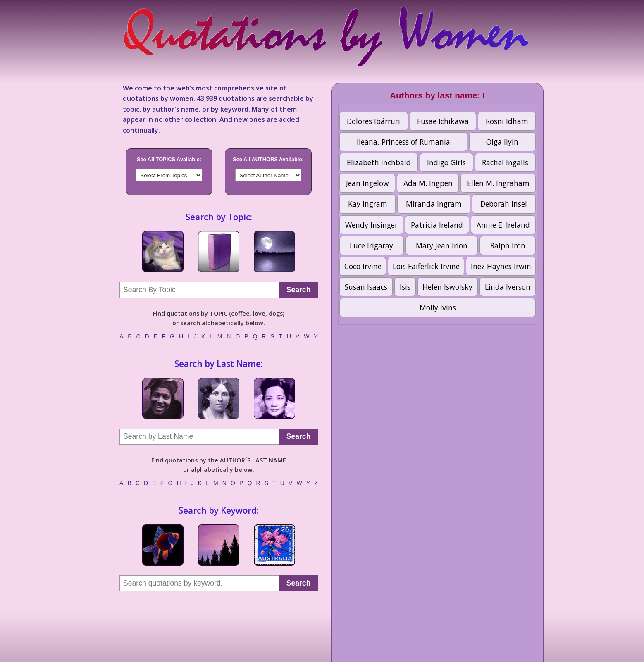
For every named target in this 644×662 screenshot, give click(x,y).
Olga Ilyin (502, 142)
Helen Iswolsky (447, 287)
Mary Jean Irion (442, 245)
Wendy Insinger (371, 225)
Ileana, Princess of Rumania (403, 142)
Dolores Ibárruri (373, 121)
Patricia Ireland (437, 225)
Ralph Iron (508, 245)
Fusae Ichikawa (443, 121)
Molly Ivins (438, 307)
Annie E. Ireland (503, 225)
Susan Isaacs (366, 287)
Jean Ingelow (367, 183)
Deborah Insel (504, 204)
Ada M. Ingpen (428, 183)
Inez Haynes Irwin (501, 266)
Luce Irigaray (371, 245)
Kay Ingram (368, 204)
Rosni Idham (507, 121)
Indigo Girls (446, 162)
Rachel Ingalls (505, 162)
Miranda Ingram (434, 204)
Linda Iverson (508, 287)
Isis (405, 287)
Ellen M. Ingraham (498, 183)
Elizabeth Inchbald (379, 162)
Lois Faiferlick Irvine (426, 266)
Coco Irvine (363, 266)
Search (299, 290)
